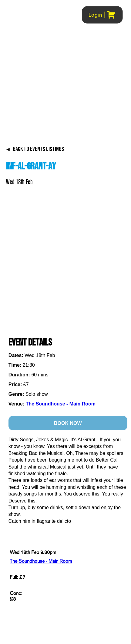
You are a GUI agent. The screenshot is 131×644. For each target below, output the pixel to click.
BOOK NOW (68, 423)
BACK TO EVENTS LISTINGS (35, 149)
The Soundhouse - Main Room (61, 404)
